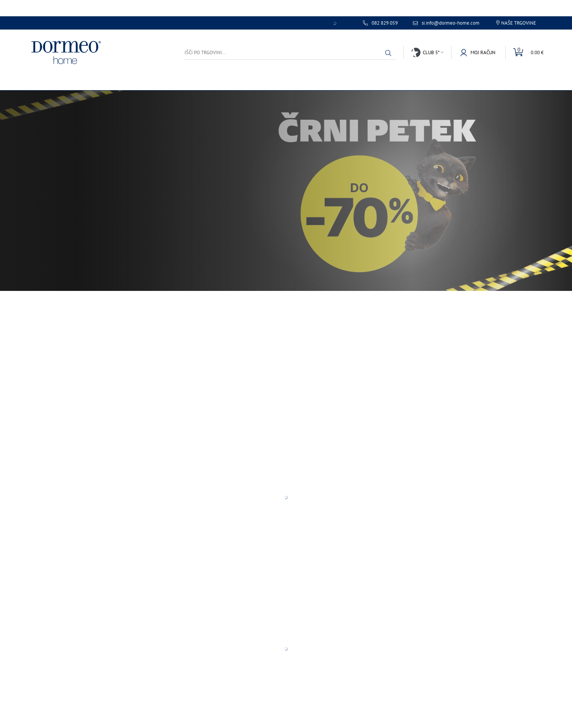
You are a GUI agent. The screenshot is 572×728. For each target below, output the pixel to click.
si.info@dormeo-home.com (451, 23)
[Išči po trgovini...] (290, 52)
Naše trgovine (519, 23)
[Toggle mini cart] (524, 52)
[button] (388, 53)
